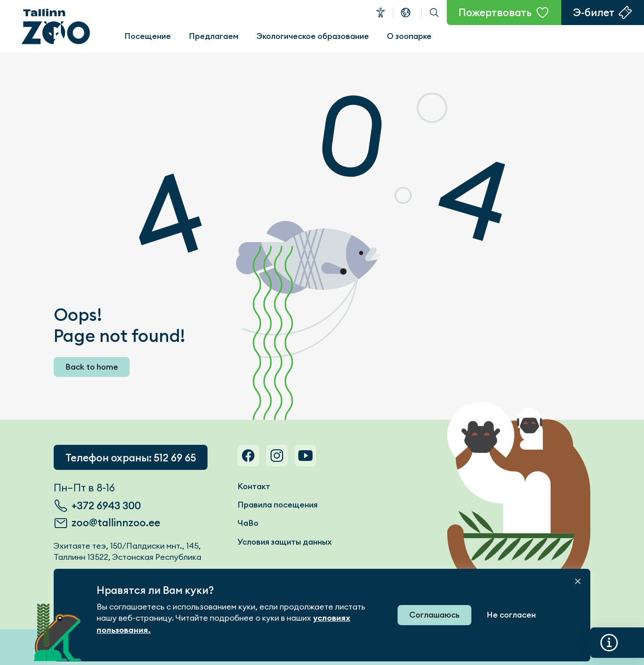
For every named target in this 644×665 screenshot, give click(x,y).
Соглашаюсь (434, 615)
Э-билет (594, 13)
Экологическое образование (313, 36)
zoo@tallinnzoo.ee (116, 523)
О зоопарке (409, 36)
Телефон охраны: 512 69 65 (131, 458)
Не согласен (511, 615)
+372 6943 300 (106, 506)
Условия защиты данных (285, 542)
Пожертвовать (495, 13)
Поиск (434, 13)
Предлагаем (214, 36)
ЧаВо (248, 523)
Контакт (254, 486)
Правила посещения (278, 505)
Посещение (148, 36)
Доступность (381, 13)
